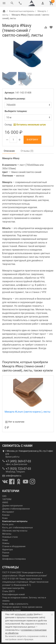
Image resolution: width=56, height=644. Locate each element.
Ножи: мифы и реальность (15, 604)
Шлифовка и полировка (14, 559)
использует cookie (24, 614)
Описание (9, 151)
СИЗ (4, 496)
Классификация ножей (13, 594)
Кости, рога (8, 524)
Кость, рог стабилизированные (17, 528)
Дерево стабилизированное (16, 509)
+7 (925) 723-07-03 (18, 469)
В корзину (32, 140)
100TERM (7, 499)
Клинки (6, 515)
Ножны (6, 543)
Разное (6, 553)
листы (5, 15)
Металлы (7, 534)
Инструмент (8, 512)
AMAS (5, 502)
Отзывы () (27, 151)
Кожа (5, 518)
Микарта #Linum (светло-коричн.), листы (27, 412)
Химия (5, 556)
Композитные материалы (22, 11)
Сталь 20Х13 (8, 591)
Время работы (13, 457)
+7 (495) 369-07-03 (18, 461)
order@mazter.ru (13, 476)
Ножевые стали (10, 537)
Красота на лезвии (11, 610)
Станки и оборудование (14, 546)
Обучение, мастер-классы (15, 531)
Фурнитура (7, 549)
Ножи (5, 540)
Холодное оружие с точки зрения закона (22, 607)
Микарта (42, 11)
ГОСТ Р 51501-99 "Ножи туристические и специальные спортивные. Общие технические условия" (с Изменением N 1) (25, 582)
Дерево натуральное (12, 506)
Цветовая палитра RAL (13, 588)
